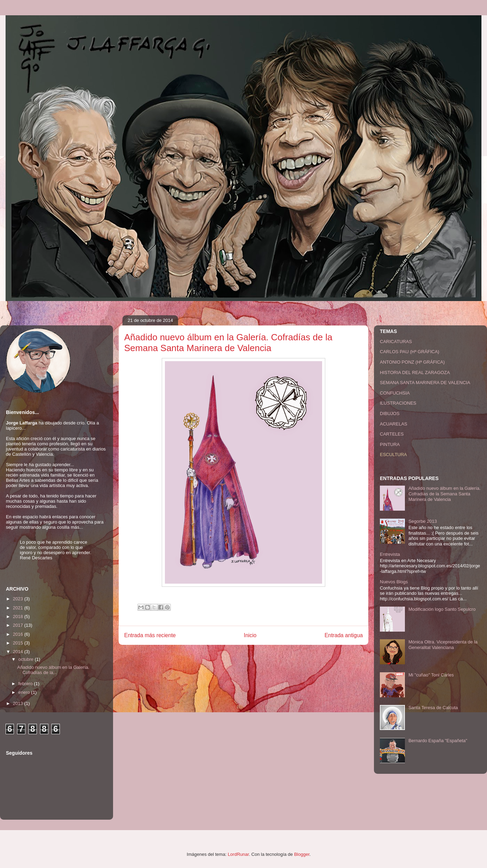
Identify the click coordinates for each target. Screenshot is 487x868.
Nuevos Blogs (394, 582)
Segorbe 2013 (423, 521)
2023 (19, 599)
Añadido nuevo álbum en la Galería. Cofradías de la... (53, 670)
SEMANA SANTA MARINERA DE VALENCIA (425, 383)
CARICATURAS (396, 342)
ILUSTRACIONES (398, 403)
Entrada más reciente (150, 635)
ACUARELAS (394, 424)
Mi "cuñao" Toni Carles (431, 675)
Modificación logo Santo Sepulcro (442, 609)
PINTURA (390, 444)
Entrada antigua (344, 635)
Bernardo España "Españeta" (438, 741)
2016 (19, 634)
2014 (19, 652)
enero (25, 692)
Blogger (302, 854)
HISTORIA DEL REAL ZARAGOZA (415, 372)
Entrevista (390, 554)
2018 (19, 616)
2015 (19, 643)
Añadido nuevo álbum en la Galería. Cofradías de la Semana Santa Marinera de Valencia (444, 494)
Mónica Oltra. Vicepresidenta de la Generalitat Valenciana (443, 645)
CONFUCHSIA (395, 393)
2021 (19, 608)
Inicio (250, 635)
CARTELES (392, 434)
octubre (27, 659)
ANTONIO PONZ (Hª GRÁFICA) (412, 362)
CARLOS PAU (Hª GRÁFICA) (410, 352)
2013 (19, 703)
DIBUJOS (390, 413)
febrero (26, 684)
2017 (19, 625)
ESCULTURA (393, 455)
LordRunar (238, 854)
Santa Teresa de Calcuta (433, 708)
